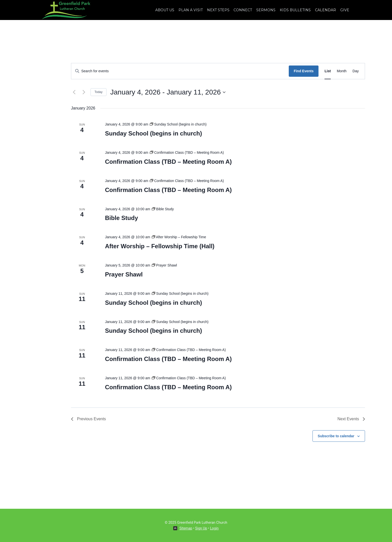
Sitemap (186, 528)
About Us (165, 10)
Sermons (266, 10)
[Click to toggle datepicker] (168, 92)
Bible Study (121, 218)
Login (214, 528)
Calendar (325, 10)
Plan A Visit (191, 10)
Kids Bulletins (295, 10)
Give (345, 10)
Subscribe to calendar (336, 436)
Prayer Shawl (124, 274)
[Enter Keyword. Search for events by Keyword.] (180, 71)
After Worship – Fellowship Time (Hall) (160, 246)
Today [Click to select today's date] (98, 92)
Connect (243, 10)
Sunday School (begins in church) (153, 133)
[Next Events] (84, 92)
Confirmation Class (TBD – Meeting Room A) (168, 162)
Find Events (304, 71)
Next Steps (218, 10)
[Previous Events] (74, 92)
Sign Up (201, 528)
